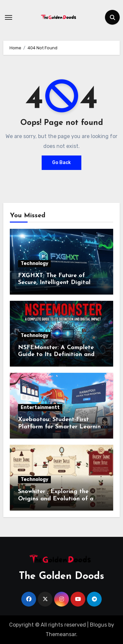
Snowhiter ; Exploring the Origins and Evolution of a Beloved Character (56, 499)
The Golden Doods (62, 576)
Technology (34, 263)
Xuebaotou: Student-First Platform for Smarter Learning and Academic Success (61, 427)
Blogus (98, 625)
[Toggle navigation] (9, 17)
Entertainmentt (40, 407)
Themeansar (61, 634)
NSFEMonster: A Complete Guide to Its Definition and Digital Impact (56, 355)
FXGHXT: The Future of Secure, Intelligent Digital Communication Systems (54, 283)
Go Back (61, 163)
